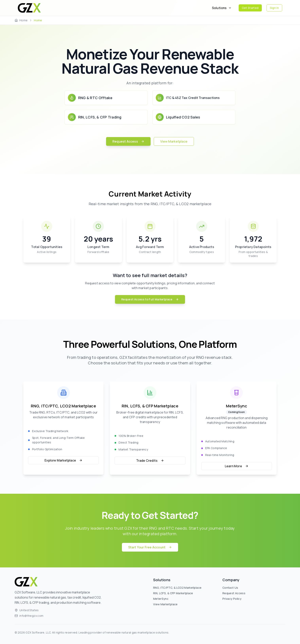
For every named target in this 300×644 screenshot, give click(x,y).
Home (23, 20)
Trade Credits (150, 461)
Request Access (128, 141)
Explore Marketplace (63, 460)
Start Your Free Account (150, 547)
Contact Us (230, 588)
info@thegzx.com (31, 616)
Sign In (274, 8)
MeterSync (161, 599)
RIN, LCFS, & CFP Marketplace (173, 593)
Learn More (237, 466)
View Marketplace (174, 141)
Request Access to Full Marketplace (150, 299)
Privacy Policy (232, 599)
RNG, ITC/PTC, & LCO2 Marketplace (177, 588)
